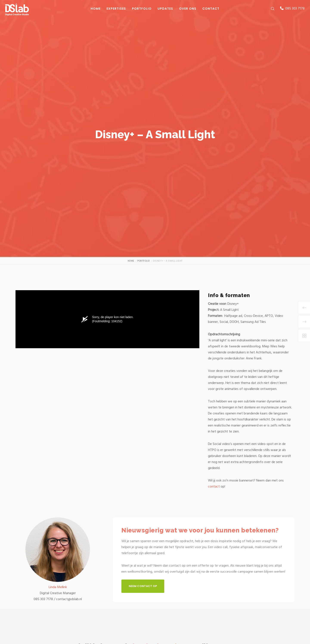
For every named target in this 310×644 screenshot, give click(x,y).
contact (214, 486)
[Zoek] (270, 9)
